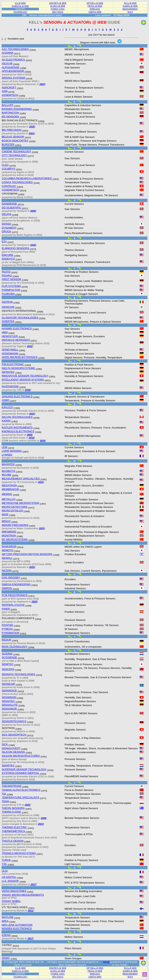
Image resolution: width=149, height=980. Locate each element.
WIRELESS (95, 9)
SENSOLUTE (10, 705)
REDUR (6, 640)
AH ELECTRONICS (13, 60)
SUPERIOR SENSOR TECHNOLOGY (24, 769)
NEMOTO (7, 550)
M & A (130, 12)
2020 (34, 602)
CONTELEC (9, 186)
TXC (4, 864)
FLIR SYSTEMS (11, 286)
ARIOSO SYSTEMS (14, 78)
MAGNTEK (8, 464)
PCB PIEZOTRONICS (15, 595)
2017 (33, 884)
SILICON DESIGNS (13, 752)
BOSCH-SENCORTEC (15, 141)
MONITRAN (9, 536)
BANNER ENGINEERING (17, 109)
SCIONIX (7, 654)
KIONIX (6, 421)
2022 (42, 84)
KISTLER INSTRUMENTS (17, 427)
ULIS (5, 871)
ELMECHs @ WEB (20, 6)
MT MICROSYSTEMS (15, 539)
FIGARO (7, 276)
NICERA (7, 570)
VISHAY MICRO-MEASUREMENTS (23, 895)
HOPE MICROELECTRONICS (20, 357)
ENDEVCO (8, 259)
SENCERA (8, 669)
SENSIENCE (9, 690)
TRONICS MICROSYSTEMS (19, 853)
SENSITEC (8, 701)
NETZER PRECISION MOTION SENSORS (27, 554)
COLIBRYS (8, 169)
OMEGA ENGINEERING (16, 584)
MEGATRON (9, 485)
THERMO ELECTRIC (14, 827)
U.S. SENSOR (10, 881)
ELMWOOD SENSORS (16, 248)
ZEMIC (6, 958)
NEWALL (7, 558)
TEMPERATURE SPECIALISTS (20, 797)
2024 (42, 441)
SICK (5, 744)
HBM (5, 332)
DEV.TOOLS (58, 12)
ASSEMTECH (10, 95)
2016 (33, 245)
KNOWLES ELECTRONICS (18, 431)
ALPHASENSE (11, 67)
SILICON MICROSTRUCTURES (21, 756)
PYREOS (7, 629)
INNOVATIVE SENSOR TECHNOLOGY (25, 376)
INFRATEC (8, 372)
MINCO (6, 521)
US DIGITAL (9, 877)
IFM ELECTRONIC (13, 364)
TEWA (5, 801)
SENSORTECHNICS (14, 721)
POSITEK (7, 625)
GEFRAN (7, 302)
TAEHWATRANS (12, 786)
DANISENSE (9, 204)
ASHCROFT (9, 87)
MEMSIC (7, 494)
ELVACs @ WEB (58, 6)
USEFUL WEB (95, 12)
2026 (33, 211)
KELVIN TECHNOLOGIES (17, 417)
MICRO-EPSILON (12, 511)
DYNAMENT (9, 228)
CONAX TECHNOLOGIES (17, 182)
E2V (4, 241)
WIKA (5, 921)
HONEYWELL (10, 350)
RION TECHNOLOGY (15, 647)
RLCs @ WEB (130, 3)
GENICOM (8, 307)
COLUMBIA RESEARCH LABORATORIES (27, 178)
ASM (5, 91)
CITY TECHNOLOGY (14, 155)
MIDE (5, 514)
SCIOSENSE (9, 657)
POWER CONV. (58, 9)
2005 (29, 435)
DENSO (6, 224)
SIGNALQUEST (11, 748)
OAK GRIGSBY (11, 578)
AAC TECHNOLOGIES (15, 49)
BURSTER (8, 144)
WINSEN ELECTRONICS (17, 928)
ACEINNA (8, 53)
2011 (31, 911)
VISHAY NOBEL (11, 901)
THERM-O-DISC (11, 812)
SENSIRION (9, 697)
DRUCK (6, 231)
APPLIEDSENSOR (13, 71)
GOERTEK (8, 321)
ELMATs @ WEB (130, 6)
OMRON (7, 588)
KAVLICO (7, 407)
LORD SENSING (12, 451)
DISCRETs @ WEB (58, 3)
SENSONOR (9, 709)
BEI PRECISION (11, 130)
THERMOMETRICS (13, 831)
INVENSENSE (10, 386)
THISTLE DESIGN (13, 841)
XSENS (6, 935)
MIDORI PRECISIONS (15, 525)
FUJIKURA (8, 294)
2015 (32, 127)
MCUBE (6, 475)
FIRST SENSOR (11, 279)
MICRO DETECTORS (15, 507)
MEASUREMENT (130, 9)
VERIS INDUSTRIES (14, 891)
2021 (32, 133)
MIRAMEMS (9, 532)
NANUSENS (9, 546)
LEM (4, 447)
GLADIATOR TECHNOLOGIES (20, 318)
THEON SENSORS (13, 808)
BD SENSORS (10, 117)
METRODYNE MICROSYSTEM (20, 503)
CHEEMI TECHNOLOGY (16, 151)
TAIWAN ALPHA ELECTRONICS (21, 790)
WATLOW (8, 917)
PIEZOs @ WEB (95, 6)
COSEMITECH (11, 190)
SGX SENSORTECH (14, 735)
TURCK (6, 860)
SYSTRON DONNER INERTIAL (20, 773)
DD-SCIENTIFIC (11, 208)
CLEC (5, 165)
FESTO (6, 272)
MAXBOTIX (9, 471)
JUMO (6, 400)
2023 (42, 528)
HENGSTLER (10, 336)
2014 (32, 438)
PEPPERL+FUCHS (13, 605)
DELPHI (6, 214)
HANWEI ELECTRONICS (17, 328)
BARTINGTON (10, 113)
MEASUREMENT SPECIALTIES (21, 479)
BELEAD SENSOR (13, 137)
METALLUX (9, 499)
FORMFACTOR (11, 290)
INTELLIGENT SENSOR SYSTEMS (23, 380)
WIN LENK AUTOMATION (17, 925)
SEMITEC (8, 664)
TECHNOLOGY (20, 12)
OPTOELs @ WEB (95, 3)
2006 (43, 818)
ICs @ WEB (20, 3)
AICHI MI (7, 63)
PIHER (6, 609)
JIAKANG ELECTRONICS (17, 396)
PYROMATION (10, 633)
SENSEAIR (8, 684)
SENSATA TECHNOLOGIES (18, 674)
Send (106, 962)
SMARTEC (8, 765)
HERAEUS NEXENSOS (16, 340)
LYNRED (7, 455)
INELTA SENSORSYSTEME (18, 368)
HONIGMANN (10, 353)
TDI (4, 794)
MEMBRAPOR (10, 489)
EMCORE (8, 255)
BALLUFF (8, 105)
